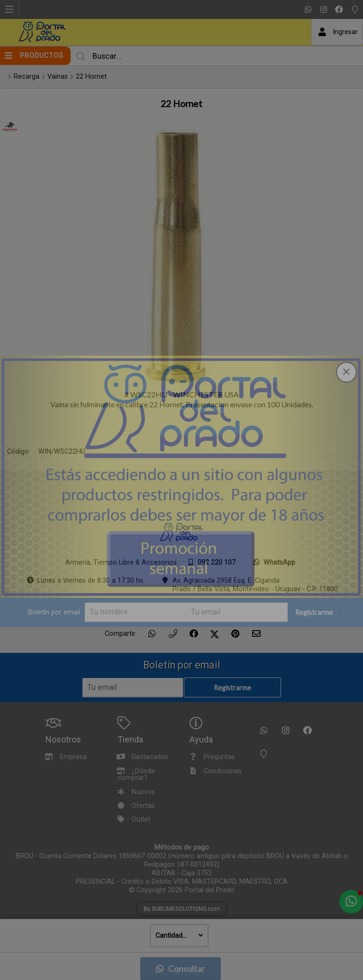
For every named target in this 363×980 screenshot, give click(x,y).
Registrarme (314, 613)
